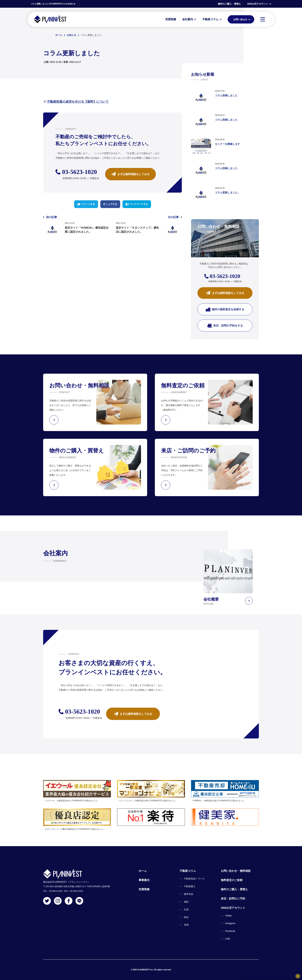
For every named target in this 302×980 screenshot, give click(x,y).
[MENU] (263, 19)
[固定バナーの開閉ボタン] (298, 976)
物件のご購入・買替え (229, 4)
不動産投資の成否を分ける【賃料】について (78, 102)
